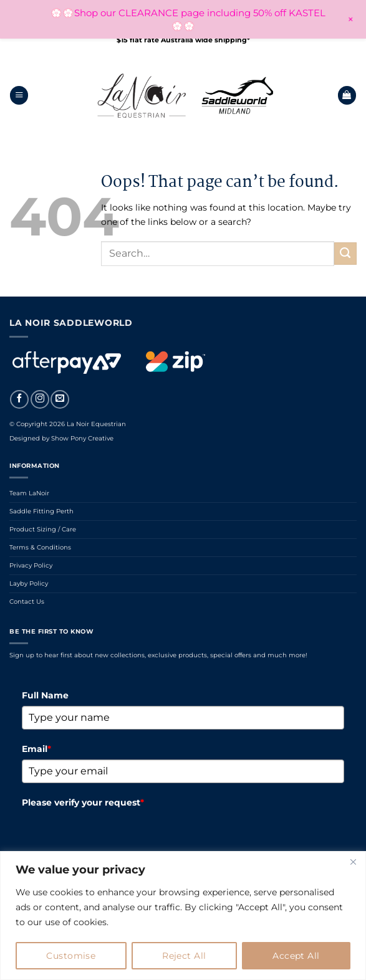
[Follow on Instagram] (40, 399)
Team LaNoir (29, 493)
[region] (183, 916)
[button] (19, 95)
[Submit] (345, 254)
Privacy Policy (31, 565)
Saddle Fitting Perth (41, 511)
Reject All (184, 956)
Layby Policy (29, 583)
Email (36, 749)
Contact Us (27, 602)
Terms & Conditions (40, 547)
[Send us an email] (60, 399)
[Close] (353, 862)
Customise (71, 956)
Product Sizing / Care (43, 529)
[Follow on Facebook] (19, 399)
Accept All (296, 956)
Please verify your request (83, 802)
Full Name (45, 695)
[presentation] (117, 837)
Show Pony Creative (82, 438)
